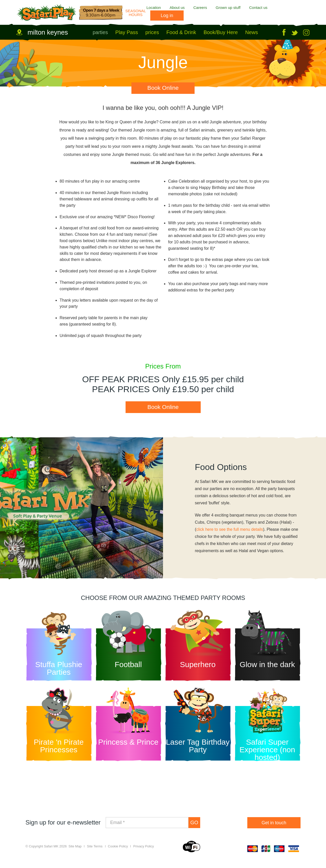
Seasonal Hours (136, 13)
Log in (167, 16)
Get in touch (274, 825)
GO (196, 825)
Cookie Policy (118, 849)
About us (177, 8)
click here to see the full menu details (229, 532)
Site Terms (95, 849)
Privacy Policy (144, 849)
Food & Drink (181, 32)
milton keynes (48, 32)
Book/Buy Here (221, 32)
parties (100, 32)
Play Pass (127, 32)
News (252, 32)
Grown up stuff (228, 8)
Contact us (258, 8)
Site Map (75, 849)
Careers (200, 8)
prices (152, 32)
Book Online (163, 88)
